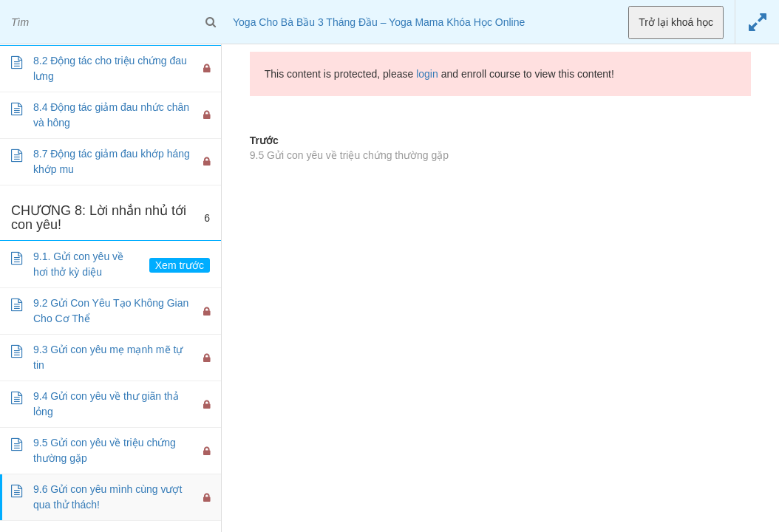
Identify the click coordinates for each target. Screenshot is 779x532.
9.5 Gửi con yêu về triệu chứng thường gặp (349, 155)
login (427, 74)
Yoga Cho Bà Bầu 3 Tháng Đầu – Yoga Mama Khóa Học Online (379, 22)
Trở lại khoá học (676, 22)
